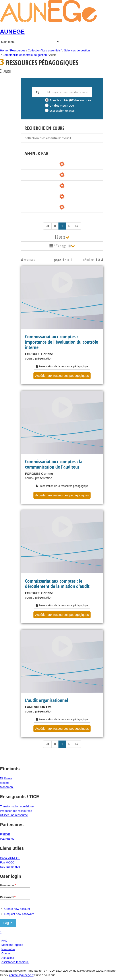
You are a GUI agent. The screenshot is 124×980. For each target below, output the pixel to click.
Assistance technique (15, 962)
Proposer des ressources (16, 811)
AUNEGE (12, 32)
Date (62, 237)
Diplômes (6, 778)
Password (8, 897)
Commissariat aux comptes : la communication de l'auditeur (54, 464)
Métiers (5, 783)
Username (8, 885)
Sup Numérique (10, 867)
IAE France (7, 839)
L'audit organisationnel (46, 700)
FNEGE (5, 834)
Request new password (19, 914)
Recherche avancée (78, 100)
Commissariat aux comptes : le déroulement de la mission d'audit (57, 584)
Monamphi (7, 787)
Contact (7, 953)
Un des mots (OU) (62, 106)
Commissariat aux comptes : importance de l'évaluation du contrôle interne (62, 342)
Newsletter (8, 949)
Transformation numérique (17, 806)
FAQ (4, 941)
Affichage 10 (62, 246)
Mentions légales (12, 945)
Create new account (17, 909)
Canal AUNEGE (10, 858)
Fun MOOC (7, 862)
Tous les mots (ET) (62, 100)
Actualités (8, 958)
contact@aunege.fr (21, 975)
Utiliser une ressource (14, 815)
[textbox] (67, 92)
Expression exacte (62, 111)
